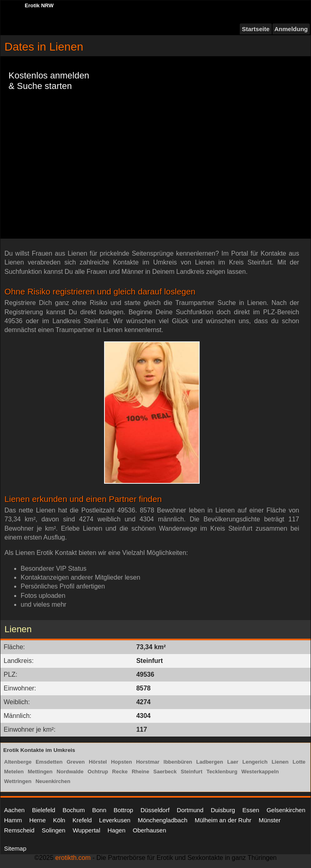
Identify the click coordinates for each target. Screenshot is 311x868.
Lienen (280, 762)
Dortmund (190, 810)
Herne (37, 820)
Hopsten (121, 762)
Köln (59, 820)
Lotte (299, 762)
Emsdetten (49, 762)
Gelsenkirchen (286, 810)
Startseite (256, 29)
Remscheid (19, 830)
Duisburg (223, 810)
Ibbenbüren (178, 762)
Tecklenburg (222, 772)
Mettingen (40, 772)
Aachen (14, 810)
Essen (251, 810)
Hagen (117, 830)
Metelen (14, 772)
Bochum (73, 810)
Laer (233, 762)
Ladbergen (210, 762)
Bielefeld (44, 810)
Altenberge (18, 762)
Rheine (140, 772)
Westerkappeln (260, 772)
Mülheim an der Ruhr (223, 820)
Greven (76, 762)
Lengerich (255, 762)
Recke (120, 772)
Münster (270, 820)
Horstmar (148, 762)
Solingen (53, 830)
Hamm (13, 820)
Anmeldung (291, 29)
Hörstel (98, 762)
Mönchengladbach (163, 820)
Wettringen (18, 781)
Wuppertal (86, 830)
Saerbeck (165, 772)
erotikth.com (73, 858)
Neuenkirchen (53, 781)
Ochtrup (98, 772)
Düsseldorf (155, 810)
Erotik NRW (39, 5)
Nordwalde (70, 772)
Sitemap (15, 848)
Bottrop (124, 810)
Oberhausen (150, 830)
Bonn (99, 810)
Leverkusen (115, 820)
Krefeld (82, 820)
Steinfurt (191, 772)
